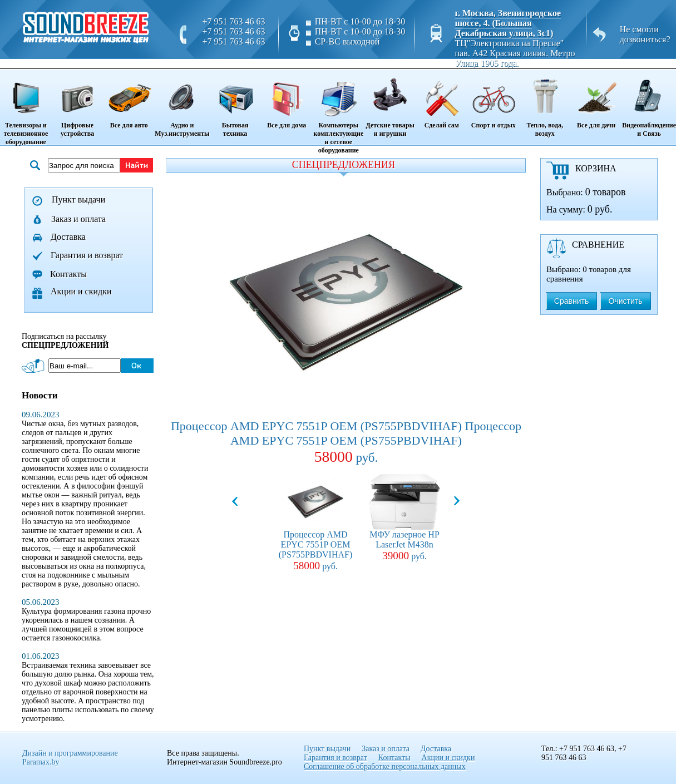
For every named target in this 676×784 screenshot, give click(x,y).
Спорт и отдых (493, 100)
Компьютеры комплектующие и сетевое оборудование (339, 112)
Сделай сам (441, 100)
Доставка (68, 237)
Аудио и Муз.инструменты (182, 104)
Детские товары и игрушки (390, 104)
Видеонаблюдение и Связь (649, 104)
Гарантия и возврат (87, 255)
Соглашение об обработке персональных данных (385, 766)
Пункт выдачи (78, 199)
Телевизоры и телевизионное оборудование (26, 108)
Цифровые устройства (77, 104)
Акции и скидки (81, 291)
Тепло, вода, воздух (545, 104)
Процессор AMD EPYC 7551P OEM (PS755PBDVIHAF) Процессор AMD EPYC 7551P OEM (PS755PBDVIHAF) (346, 442)
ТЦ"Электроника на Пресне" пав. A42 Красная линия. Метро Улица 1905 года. (515, 53)
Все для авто (129, 100)
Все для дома (287, 100)
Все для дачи (596, 100)
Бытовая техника (235, 104)
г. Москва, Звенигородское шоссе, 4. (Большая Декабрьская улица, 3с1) (508, 23)
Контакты (68, 274)
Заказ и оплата (78, 219)
